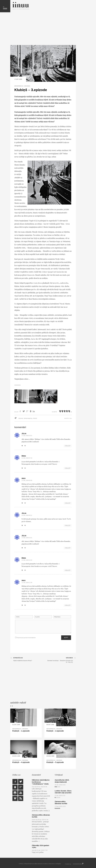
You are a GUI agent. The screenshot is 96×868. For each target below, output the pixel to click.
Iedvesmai (27, 86)
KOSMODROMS (77, 864)
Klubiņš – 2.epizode (55, 731)
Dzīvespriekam (19, 86)
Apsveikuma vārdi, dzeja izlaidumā (62, 781)
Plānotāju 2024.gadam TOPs (40, 846)
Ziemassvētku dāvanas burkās (41, 816)
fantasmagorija (28, 418)
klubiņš (35, 418)
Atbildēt (68, 446)
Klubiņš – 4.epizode (21, 762)
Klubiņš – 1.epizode (21, 731)
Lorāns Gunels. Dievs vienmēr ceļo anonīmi (63, 792)
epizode (21, 418)
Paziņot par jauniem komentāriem (25, 638)
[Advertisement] (43, 29)
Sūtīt (66, 638)
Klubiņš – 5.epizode (55, 762)
